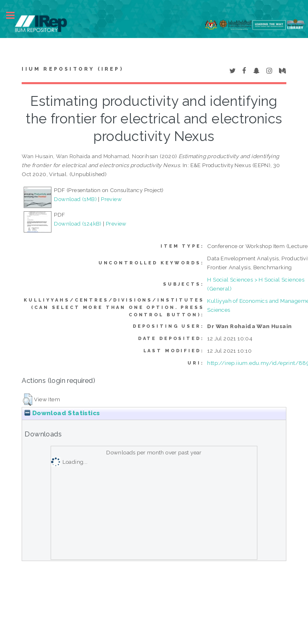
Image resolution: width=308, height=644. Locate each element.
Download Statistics (62, 413)
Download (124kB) (78, 224)
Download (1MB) (75, 199)
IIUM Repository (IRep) (72, 69)
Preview (111, 199)
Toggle (15, 15)
